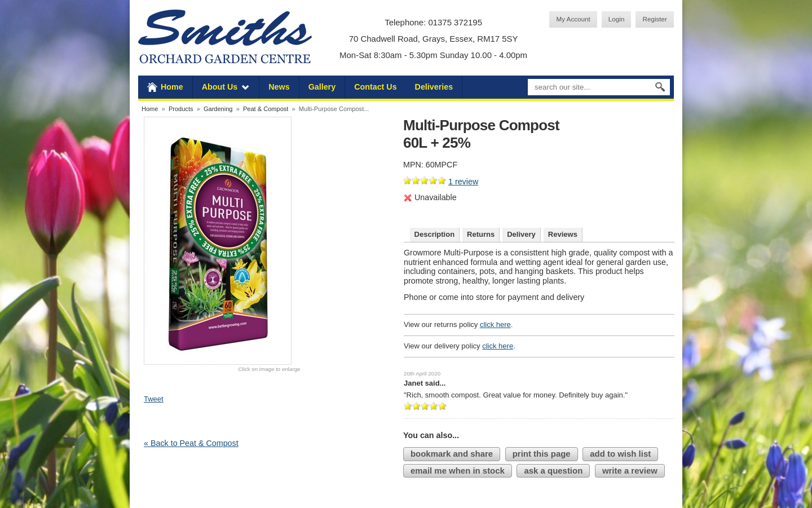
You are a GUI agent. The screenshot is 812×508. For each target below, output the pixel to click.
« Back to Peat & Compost (191, 443)
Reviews (563, 234)
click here (495, 324)
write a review (630, 471)
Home (172, 87)
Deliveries (434, 87)
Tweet (154, 399)
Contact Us (375, 87)
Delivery (521, 234)
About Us (220, 87)
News (279, 87)
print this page (542, 454)
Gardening (218, 109)
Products (181, 109)
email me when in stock (458, 471)
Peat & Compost (266, 109)
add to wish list (620, 454)
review (463, 182)
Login (617, 19)
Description (435, 234)
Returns (481, 234)
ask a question (553, 471)
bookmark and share (452, 454)
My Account (573, 19)
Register (655, 19)
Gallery (322, 87)
